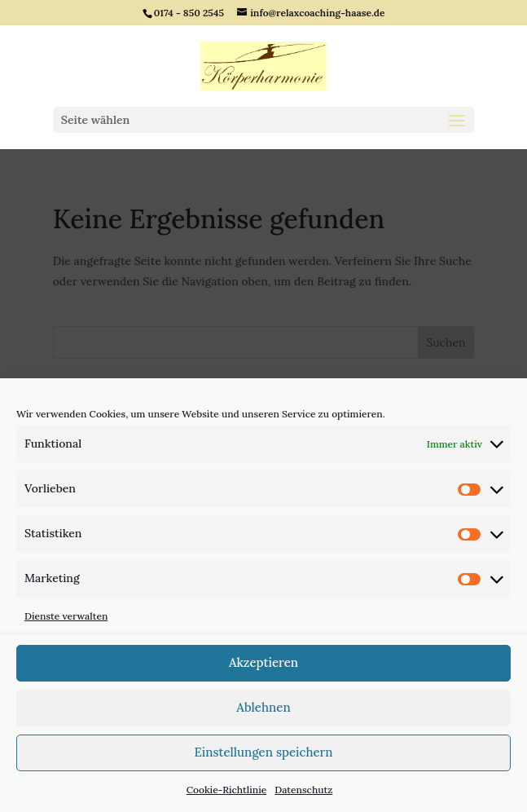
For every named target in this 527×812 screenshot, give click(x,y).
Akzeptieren (263, 662)
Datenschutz (303, 790)
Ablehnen (263, 707)
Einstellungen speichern (263, 752)
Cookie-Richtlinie (227, 790)
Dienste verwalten (66, 616)
